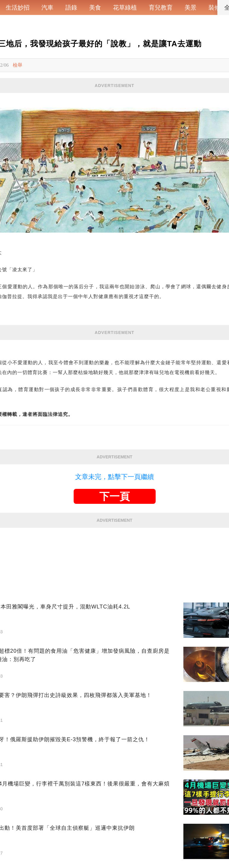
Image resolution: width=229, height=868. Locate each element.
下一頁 (114, 496)
